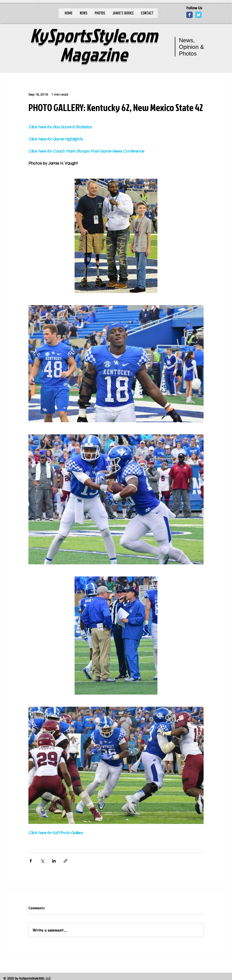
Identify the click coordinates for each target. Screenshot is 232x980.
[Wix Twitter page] (199, 15)
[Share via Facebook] (31, 861)
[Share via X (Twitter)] (42, 861)
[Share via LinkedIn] (54, 861)
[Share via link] (65, 861)
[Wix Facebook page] (190, 15)
